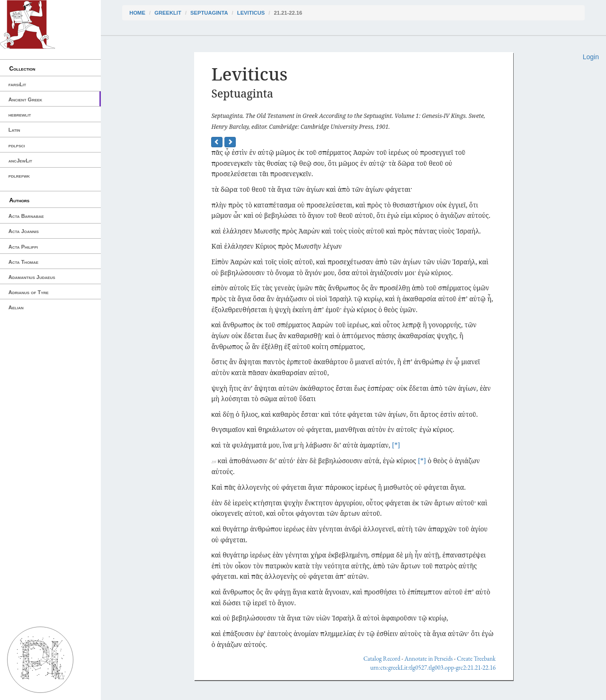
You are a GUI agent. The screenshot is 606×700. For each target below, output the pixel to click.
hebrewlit (20, 115)
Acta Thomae (23, 262)
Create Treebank (476, 659)
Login (591, 57)
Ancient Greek (26, 99)
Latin (14, 130)
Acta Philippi (23, 247)
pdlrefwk (19, 176)
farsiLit (17, 84)
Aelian (16, 307)
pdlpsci (17, 145)
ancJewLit (20, 161)
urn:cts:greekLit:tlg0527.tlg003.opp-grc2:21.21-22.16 (433, 668)
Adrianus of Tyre (29, 292)
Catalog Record (382, 659)
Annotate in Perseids (428, 659)
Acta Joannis (24, 231)
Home (137, 13)
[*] (396, 445)
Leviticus (251, 13)
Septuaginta (209, 13)
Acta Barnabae (26, 216)
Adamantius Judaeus (32, 277)
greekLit (168, 13)
